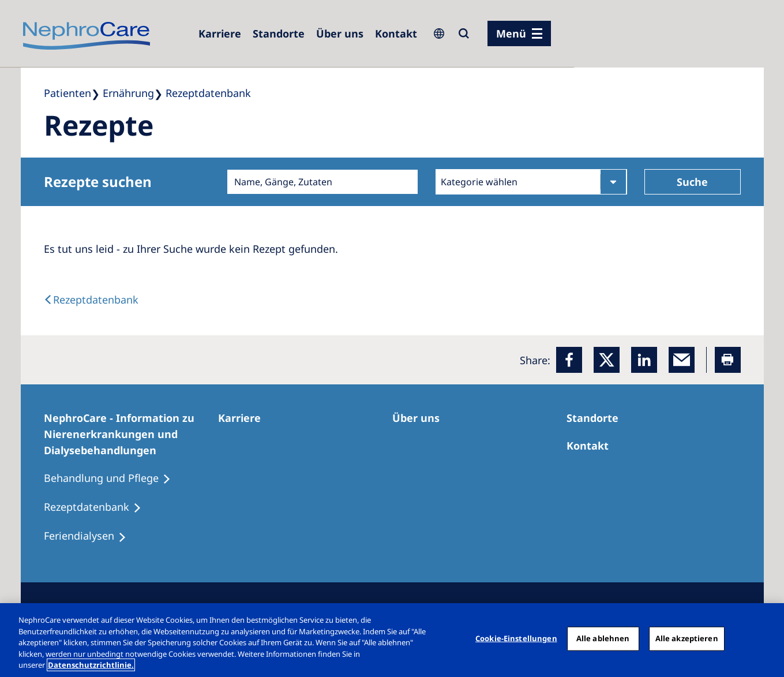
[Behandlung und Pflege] (112, 478)
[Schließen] (766, 639)
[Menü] (519, 33)
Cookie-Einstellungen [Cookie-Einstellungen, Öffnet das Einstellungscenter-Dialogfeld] (516, 638)
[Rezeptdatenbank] (98, 507)
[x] (607, 360)
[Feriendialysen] (90, 536)
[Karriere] (220, 33)
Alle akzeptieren (687, 638)
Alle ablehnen (603, 638)
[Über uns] (340, 33)
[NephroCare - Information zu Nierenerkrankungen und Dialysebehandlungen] (131, 434)
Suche (692, 182)
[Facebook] (569, 360)
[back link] (91, 300)
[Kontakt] (396, 33)
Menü (511, 33)
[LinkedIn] (644, 360)
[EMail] (682, 360)
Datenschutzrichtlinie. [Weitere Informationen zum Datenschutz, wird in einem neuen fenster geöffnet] (91, 665)
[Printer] (728, 360)
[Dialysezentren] (279, 33)
